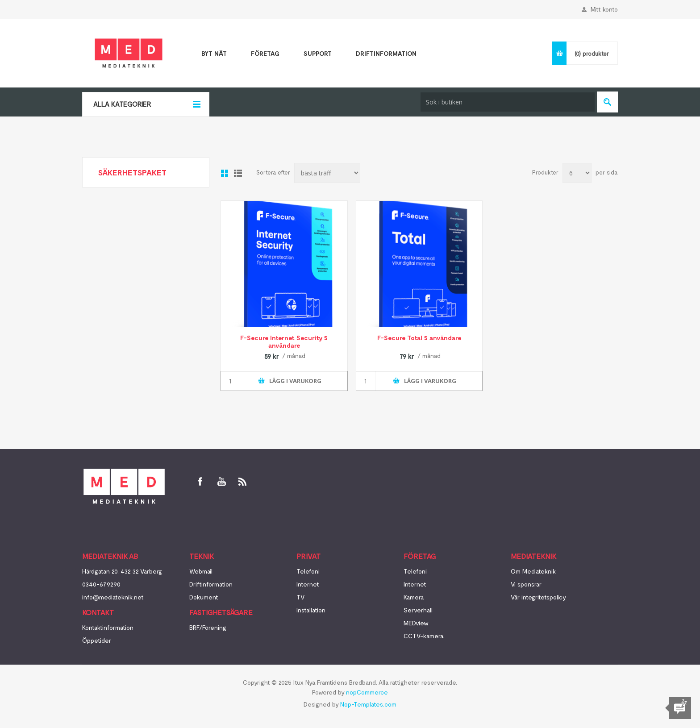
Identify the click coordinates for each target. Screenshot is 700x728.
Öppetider (97, 640)
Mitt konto (604, 9)
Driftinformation (211, 584)
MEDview (416, 623)
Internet (308, 584)
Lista (238, 173)
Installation (311, 610)
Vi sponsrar (526, 584)
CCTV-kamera (424, 636)
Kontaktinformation (108, 627)
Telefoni (308, 571)
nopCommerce (367, 692)
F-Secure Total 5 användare (419, 338)
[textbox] (508, 102)
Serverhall (418, 610)
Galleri (225, 173)
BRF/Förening (208, 627)
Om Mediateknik (533, 571)
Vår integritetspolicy (538, 597)
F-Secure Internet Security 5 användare (284, 341)
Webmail (201, 571)
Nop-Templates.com (368, 704)
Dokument (204, 597)
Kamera (414, 597)
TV (300, 597)
